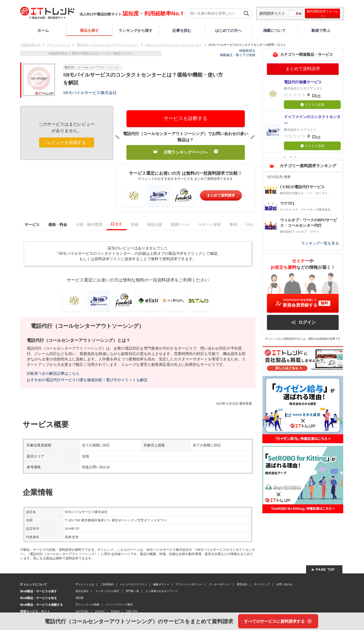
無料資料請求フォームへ (322, 13)
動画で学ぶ (321, 30)
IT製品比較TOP (30, 45)
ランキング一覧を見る (320, 243)
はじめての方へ (228, 30)
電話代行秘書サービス (303, 82)
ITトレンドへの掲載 (87, 604)
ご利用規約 (107, 584)
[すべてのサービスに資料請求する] (278, 621)
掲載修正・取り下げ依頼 (238, 55)
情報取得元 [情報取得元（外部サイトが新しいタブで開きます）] (247, 51)
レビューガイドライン (133, 584)
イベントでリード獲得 (119, 604)
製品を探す (90, 30)
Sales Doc (132, 611)
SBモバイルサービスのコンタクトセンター (174, 45)
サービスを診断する (186, 118)
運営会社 (242, 584)
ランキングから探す (136, 30)
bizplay (115, 611)
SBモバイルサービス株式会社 (90, 93)
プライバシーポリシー (189, 584)
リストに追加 (312, 105)
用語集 (80, 598)
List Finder (82, 611)
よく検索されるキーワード (162, 591)
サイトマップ (262, 584)
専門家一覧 (132, 591)
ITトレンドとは (85, 584)
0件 (318, 96)
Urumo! (100, 611)
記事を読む (182, 30)
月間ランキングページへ (186, 152)
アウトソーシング (59, 45)
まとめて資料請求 (221, 195)
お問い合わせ (284, 584)
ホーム (43, 30)
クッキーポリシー (220, 584)
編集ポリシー (161, 584)
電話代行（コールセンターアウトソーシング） (108, 45)
